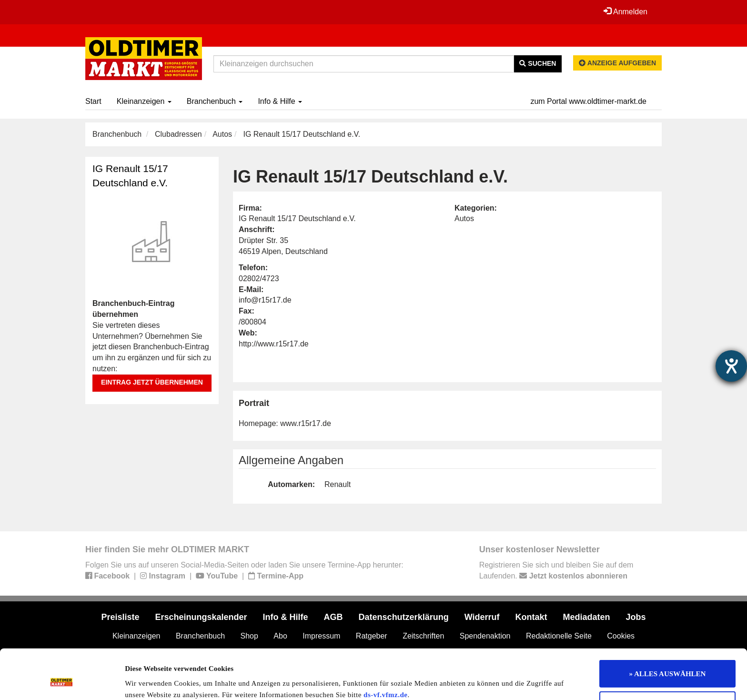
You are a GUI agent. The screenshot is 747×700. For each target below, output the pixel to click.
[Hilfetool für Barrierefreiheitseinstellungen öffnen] (731, 366)
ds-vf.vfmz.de (385, 650)
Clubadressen (178, 134)
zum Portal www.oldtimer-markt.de (588, 101)
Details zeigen (492, 681)
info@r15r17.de (265, 300)
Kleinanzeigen (144, 101)
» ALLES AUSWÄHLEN (668, 629)
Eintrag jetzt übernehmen (152, 382)
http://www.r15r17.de (274, 344)
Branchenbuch (215, 101)
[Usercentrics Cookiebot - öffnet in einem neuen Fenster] (62, 681)
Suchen (538, 63)
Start (93, 101)
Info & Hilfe (280, 101)
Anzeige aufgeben (617, 63)
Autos (222, 134)
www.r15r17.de (306, 423)
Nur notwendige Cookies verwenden (668, 661)
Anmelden (626, 11)
